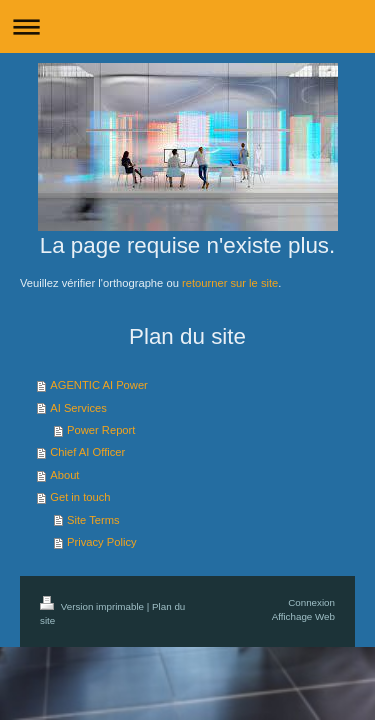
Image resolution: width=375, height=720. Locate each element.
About (64, 475)
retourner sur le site (230, 283)
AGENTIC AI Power (99, 385)
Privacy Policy (102, 542)
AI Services (78, 408)
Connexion (311, 602)
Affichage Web (303, 616)
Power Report (101, 430)
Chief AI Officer (87, 452)
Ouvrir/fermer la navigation (187, 26)
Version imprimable (93, 606)
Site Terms (93, 520)
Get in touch (80, 497)
